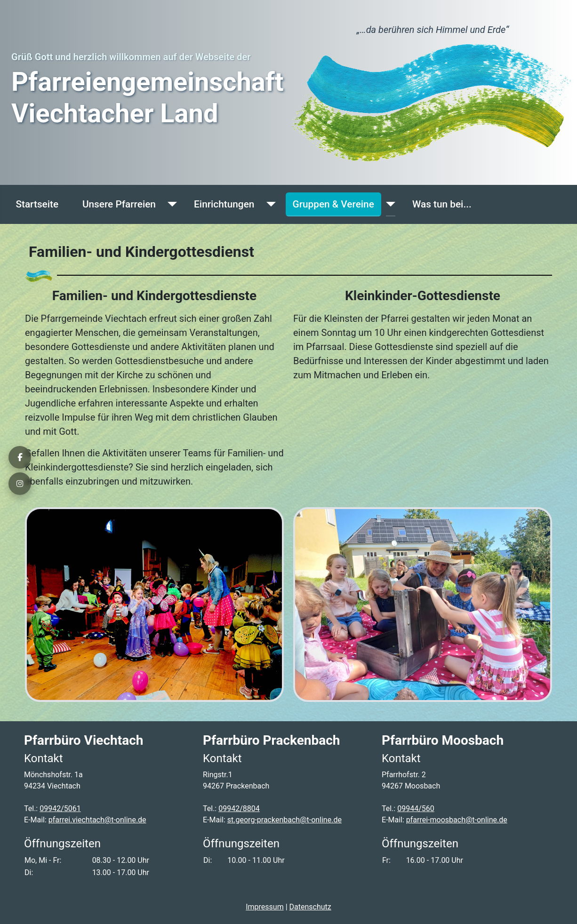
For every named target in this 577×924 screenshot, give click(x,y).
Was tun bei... (442, 204)
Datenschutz (310, 907)
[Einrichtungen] (268, 204)
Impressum (265, 907)
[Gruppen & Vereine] (388, 204)
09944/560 (416, 808)
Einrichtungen (224, 204)
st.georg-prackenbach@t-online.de (284, 820)
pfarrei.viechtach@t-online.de (97, 820)
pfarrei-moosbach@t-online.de (457, 820)
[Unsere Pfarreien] (170, 204)
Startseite (37, 204)
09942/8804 (239, 808)
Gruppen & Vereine (333, 204)
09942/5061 (60, 808)
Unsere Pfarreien (119, 204)
